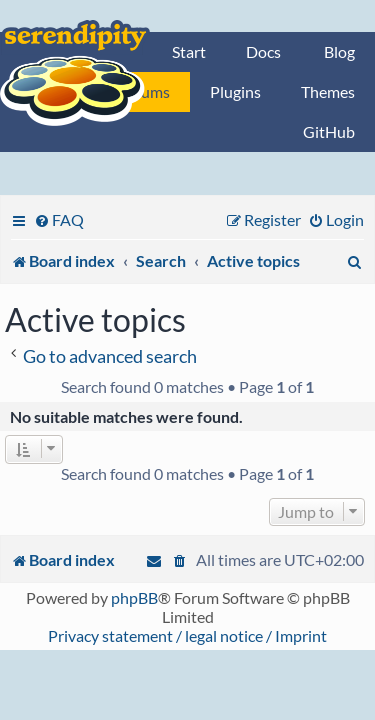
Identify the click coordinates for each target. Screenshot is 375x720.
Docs (263, 51)
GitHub (329, 131)
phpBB (134, 597)
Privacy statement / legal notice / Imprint (187, 635)
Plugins (235, 91)
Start (189, 51)
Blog (339, 51)
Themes (328, 91)
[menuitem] (59, 219)
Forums (144, 91)
